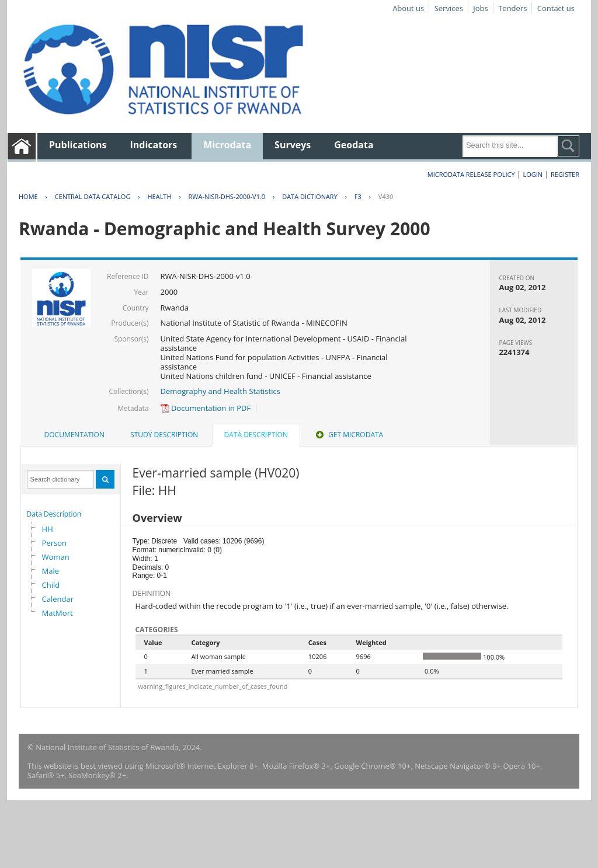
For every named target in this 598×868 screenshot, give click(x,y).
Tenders (512, 8)
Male (51, 571)
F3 (358, 196)
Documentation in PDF (206, 408)
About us (408, 8)
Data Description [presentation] (256, 435)
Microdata (227, 145)
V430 (386, 196)
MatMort (58, 613)
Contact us (556, 8)
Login (533, 174)
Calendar (58, 599)
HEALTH (159, 196)
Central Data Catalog (93, 196)
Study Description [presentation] (164, 435)
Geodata (354, 145)
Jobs (480, 8)
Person (54, 543)
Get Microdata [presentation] (348, 435)
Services (449, 8)
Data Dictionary (310, 196)
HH (48, 529)
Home (28, 196)
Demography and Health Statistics (220, 391)
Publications (78, 145)
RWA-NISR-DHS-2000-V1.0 (227, 196)
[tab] (74, 435)
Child (51, 585)
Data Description (54, 514)
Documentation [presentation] (74, 435)
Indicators (154, 145)
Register (565, 174)
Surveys (293, 145)
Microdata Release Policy (471, 174)
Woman (56, 557)
